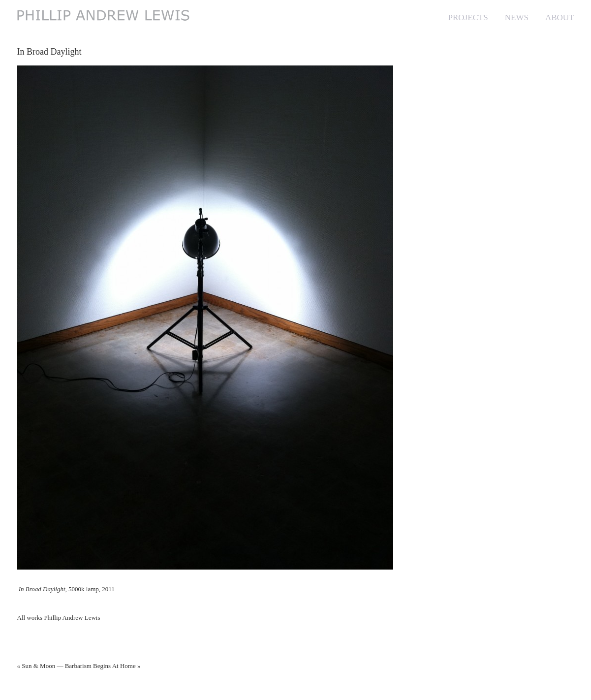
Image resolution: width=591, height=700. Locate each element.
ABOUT (560, 17)
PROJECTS (468, 17)
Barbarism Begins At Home (100, 666)
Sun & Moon (38, 666)
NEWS (517, 17)
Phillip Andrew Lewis (72, 618)
